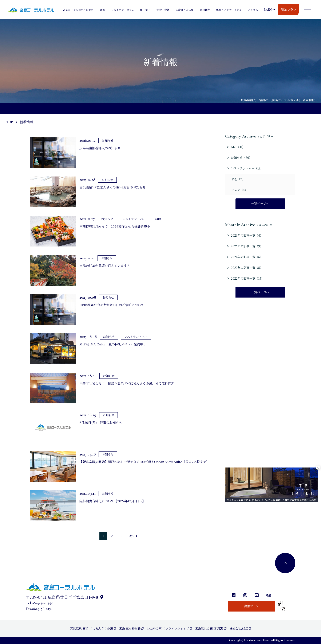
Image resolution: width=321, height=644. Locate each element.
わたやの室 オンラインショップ (169, 628)
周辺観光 (205, 10)
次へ (133, 536)
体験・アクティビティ (229, 10)
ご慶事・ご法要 (185, 10)
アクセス (253, 10)
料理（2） (238, 179)
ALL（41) (235, 147)
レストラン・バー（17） (245, 168)
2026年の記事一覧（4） (245, 236)
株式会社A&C (240, 628)
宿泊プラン (289, 10)
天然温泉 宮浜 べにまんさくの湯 (93, 628)
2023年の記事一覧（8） (245, 268)
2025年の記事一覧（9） (245, 247)
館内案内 (145, 10)
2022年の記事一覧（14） (246, 279)
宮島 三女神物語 (131, 628)
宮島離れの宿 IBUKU (211, 628)
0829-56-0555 (42, 603)
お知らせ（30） (240, 158)
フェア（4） (240, 190)
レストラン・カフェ (122, 10)
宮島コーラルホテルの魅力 (78, 10)
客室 (102, 10)
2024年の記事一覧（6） (245, 257)
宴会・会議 (163, 10)
